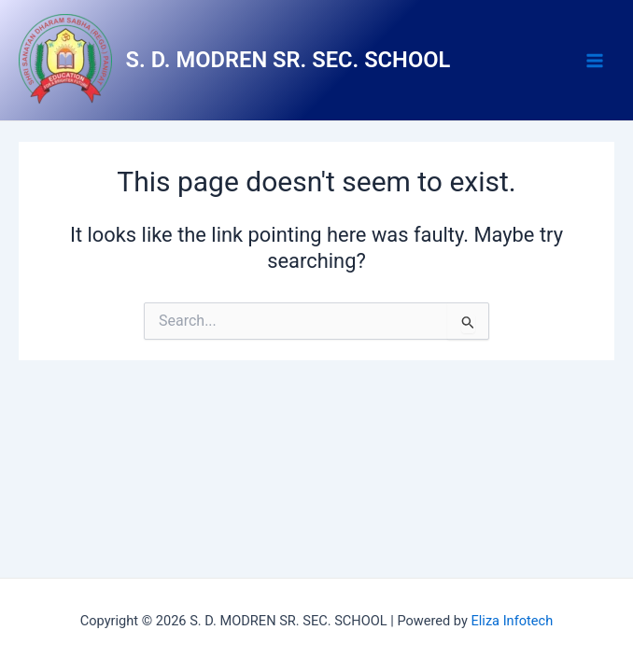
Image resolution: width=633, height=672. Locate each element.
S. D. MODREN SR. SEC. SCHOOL (288, 60)
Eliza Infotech (513, 621)
